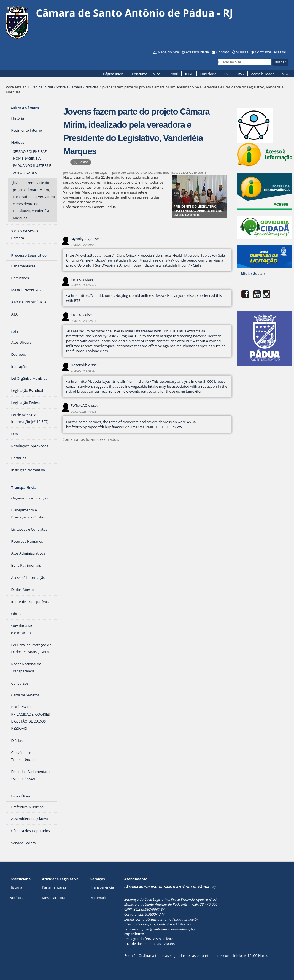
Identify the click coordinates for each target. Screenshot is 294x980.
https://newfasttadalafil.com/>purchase (126, 260)
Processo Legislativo (29, 255)
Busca (218, 59)
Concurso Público (146, 74)
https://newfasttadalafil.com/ (90, 255)
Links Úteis (21, 796)
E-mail (173, 74)
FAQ (227, 74)
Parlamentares (54, 887)
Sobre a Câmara (69, 87)
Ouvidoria (208, 74)
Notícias (92, 87)
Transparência (24, 487)
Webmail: (98, 898)
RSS (241, 74)
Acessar (280, 52)
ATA (285, 74)
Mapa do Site (168, 52)
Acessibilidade (197, 52)
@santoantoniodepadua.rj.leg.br (173, 919)
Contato (223, 52)
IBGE (189, 74)
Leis (15, 332)
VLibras (242, 52)
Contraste (263, 52)
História (16, 887)
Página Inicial (114, 74)
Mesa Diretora (54, 898)
